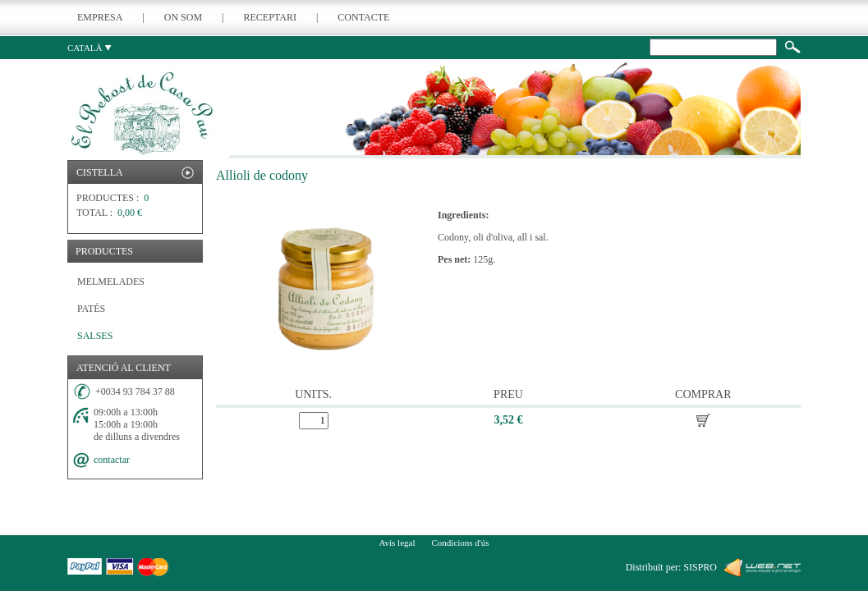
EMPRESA (100, 17)
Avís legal (397, 543)
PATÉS (91, 309)
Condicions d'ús (460, 543)
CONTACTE (363, 17)
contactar (112, 460)
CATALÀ (90, 48)
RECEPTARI (270, 17)
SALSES (95, 336)
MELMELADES (111, 282)
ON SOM (183, 17)
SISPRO (700, 567)
